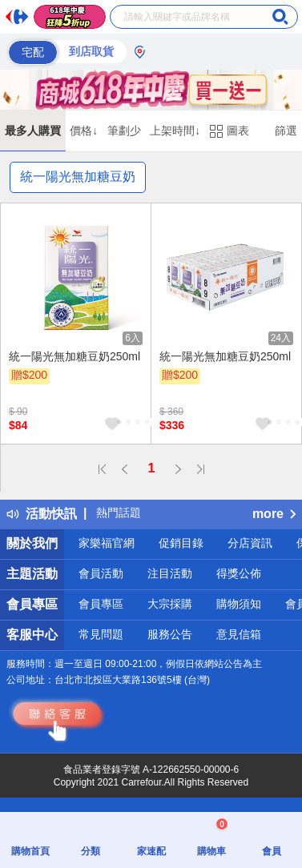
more (274, 514)
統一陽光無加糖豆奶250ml (74, 356)
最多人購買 (33, 131)
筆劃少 (124, 131)
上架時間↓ (175, 131)
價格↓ (84, 131)
